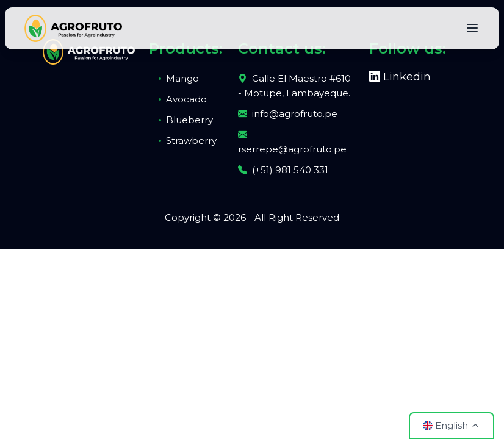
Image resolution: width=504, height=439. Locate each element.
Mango (182, 78)
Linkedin (400, 77)
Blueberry (189, 120)
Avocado (186, 99)
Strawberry (191, 141)
